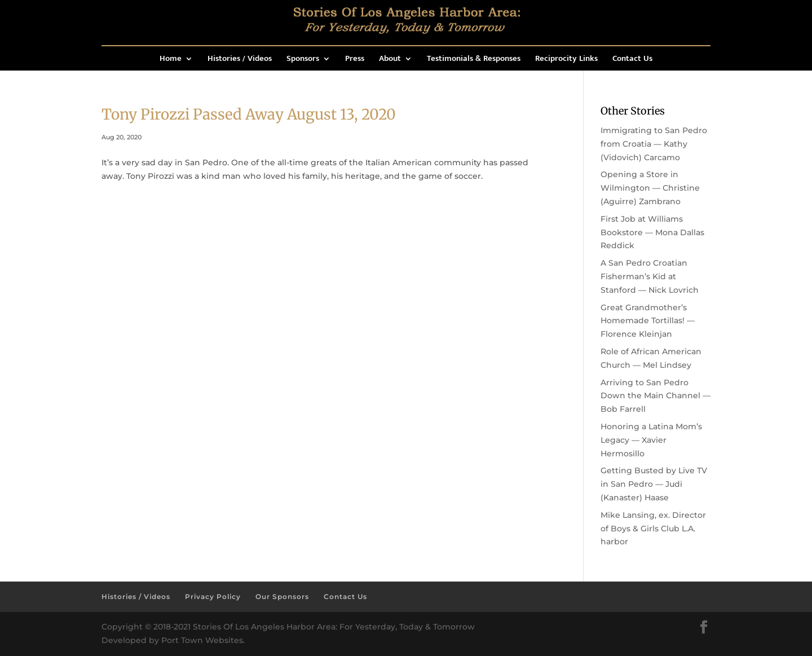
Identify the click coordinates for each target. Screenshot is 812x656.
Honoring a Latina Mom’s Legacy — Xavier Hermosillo (651, 440)
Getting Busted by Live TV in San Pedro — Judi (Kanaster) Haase (654, 484)
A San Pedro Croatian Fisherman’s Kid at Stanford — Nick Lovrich (650, 276)
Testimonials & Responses (474, 60)
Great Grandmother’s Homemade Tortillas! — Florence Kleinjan (648, 321)
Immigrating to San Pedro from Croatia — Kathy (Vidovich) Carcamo (654, 144)
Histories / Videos (240, 60)
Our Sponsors (282, 596)
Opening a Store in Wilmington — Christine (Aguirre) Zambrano (650, 188)
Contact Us (632, 60)
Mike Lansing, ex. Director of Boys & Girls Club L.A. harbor (653, 529)
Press (355, 60)
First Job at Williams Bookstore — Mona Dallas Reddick (652, 232)
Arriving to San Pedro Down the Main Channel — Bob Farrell (656, 396)
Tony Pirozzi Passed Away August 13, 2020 (249, 114)
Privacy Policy (213, 596)
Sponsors (303, 60)
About (390, 60)
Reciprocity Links (566, 60)
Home (171, 60)
